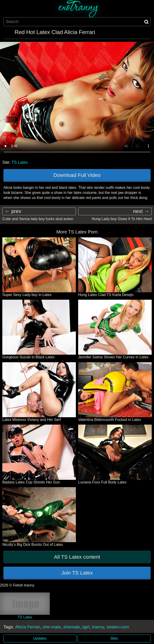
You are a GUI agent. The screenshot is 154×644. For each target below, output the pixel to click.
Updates (40, 638)
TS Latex (20, 162)
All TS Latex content (77, 557)
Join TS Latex (77, 573)
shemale (72, 627)
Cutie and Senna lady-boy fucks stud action (38, 219)
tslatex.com (118, 627)
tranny (98, 627)
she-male (52, 627)
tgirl (86, 627)
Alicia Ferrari (28, 627)
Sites (114, 638)
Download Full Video (77, 175)
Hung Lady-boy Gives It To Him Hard (122, 219)
